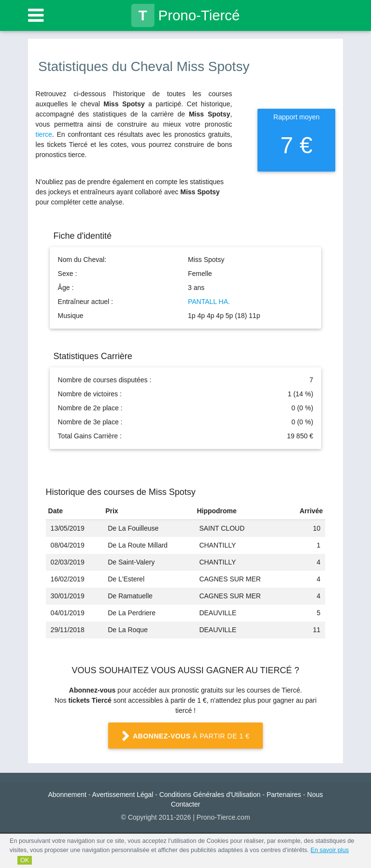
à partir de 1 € (185, 737)
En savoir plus (330, 850)
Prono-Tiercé (186, 15)
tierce (44, 134)
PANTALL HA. (209, 302)
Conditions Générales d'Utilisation (210, 795)
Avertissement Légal (123, 795)
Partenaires (284, 795)
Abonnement (67, 795)
